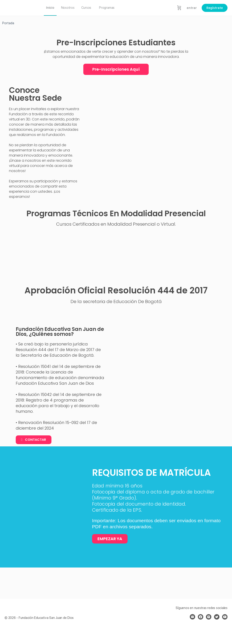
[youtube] (225, 617)
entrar (192, 8)
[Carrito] (179, 8)
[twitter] (217, 617)
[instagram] (209, 617)
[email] (192, 617)
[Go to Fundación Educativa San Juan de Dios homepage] (20, 7)
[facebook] (201, 617)
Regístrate (215, 8)
